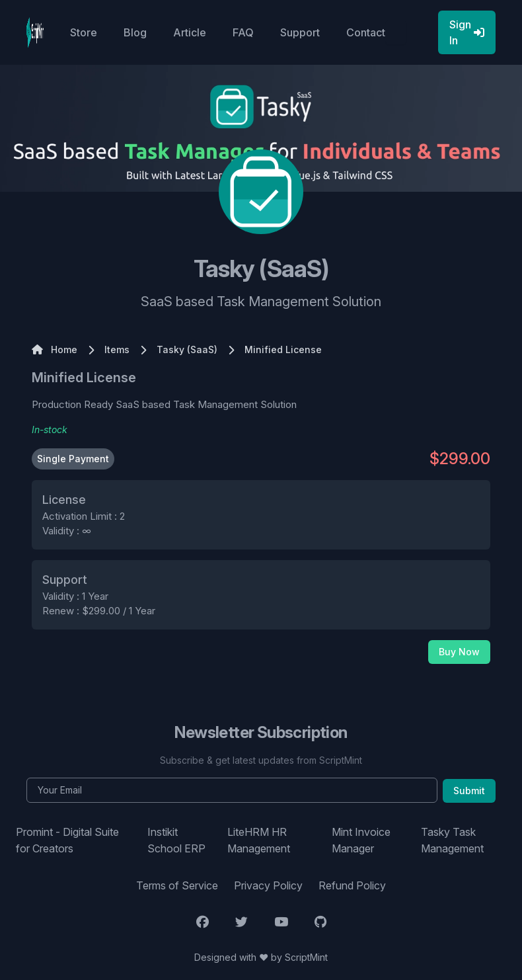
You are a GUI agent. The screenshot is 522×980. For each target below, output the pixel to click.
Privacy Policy (268, 885)
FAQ (243, 32)
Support (300, 32)
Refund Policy (352, 885)
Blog (135, 32)
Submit (469, 791)
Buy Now (459, 652)
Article (190, 32)
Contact (366, 32)
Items (117, 349)
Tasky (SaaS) (187, 349)
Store (84, 32)
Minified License (84, 378)
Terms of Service (177, 885)
